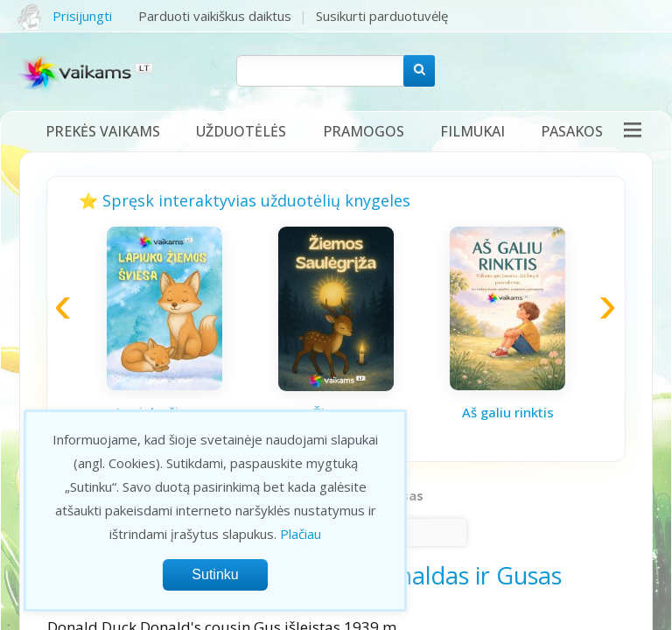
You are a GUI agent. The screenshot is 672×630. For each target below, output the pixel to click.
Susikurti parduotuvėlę (382, 16)
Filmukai (472, 131)
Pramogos (364, 131)
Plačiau (301, 534)
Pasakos (572, 131)
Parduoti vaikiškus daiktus (215, 16)
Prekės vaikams (103, 131)
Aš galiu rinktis (508, 412)
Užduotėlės (241, 131)
